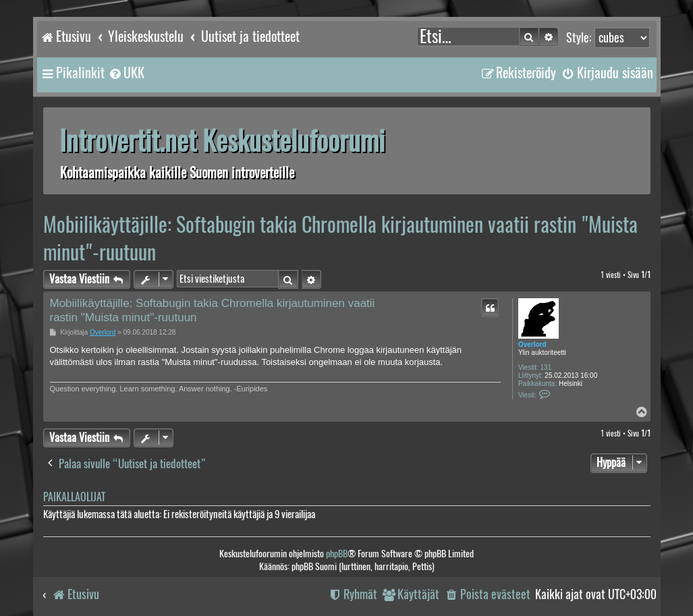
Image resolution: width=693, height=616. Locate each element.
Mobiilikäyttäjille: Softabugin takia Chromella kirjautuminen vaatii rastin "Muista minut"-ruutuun (340, 238)
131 (546, 367)
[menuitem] (126, 73)
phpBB (337, 554)
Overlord (532, 344)
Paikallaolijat (74, 497)
